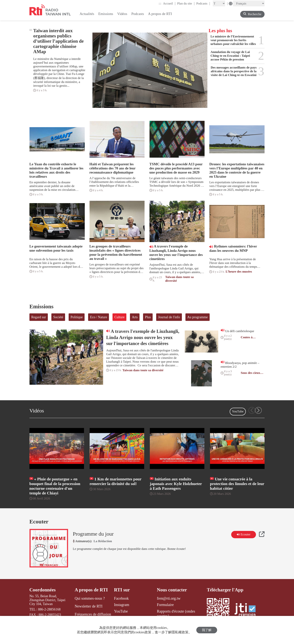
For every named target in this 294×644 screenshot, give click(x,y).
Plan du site (186, 3)
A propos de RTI (91, 590)
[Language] (249, 3)
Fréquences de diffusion (93, 614)
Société (58, 317)
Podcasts (203, 3)
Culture (119, 317)
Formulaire (165, 605)
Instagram (122, 605)
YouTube (238, 411)
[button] (258, 410)
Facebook (121, 598)
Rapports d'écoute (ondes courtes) (176, 613)
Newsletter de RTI (88, 606)
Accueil (169, 3)
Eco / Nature (99, 317)
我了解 (207, 630)
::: (160, 3)
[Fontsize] (219, 3)
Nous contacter (172, 590)
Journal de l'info (169, 317)
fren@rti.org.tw (169, 598)
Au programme (198, 317)
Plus (148, 317)
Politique (77, 317)
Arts (135, 317)
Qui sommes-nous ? (90, 598)
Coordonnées (43, 590)
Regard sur (39, 317)
